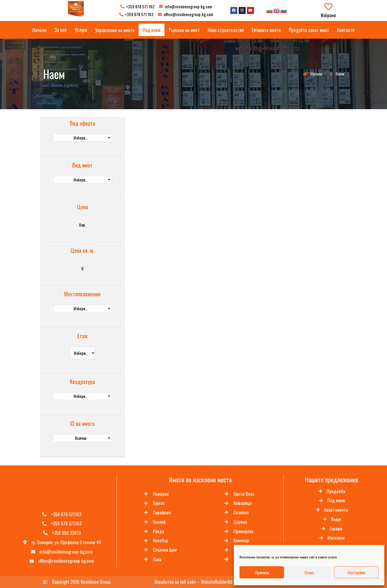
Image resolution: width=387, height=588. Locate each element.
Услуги (81, 30)
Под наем (152, 30)
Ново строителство (226, 30)
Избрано (328, 15)
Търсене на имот (184, 30)
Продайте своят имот (309, 30)
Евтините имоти (266, 30)
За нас (61, 30)
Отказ (309, 572)
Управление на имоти (115, 30)
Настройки (356, 572)
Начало (40, 30)
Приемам (262, 572)
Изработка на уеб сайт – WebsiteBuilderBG (193, 582)
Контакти (346, 30)
